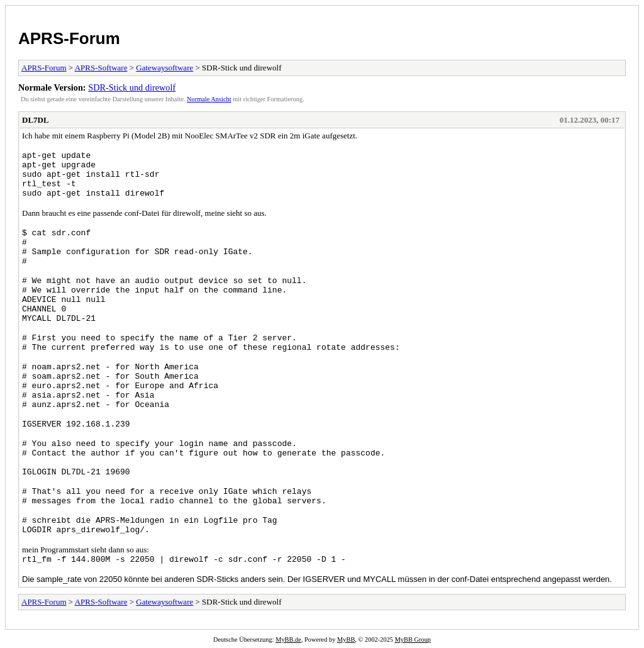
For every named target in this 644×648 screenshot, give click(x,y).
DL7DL (36, 120)
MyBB (346, 640)
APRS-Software (101, 68)
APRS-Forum (69, 38)
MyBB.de (288, 640)
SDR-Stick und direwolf (132, 87)
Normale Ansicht (209, 99)
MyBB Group (413, 640)
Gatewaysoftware (164, 68)
